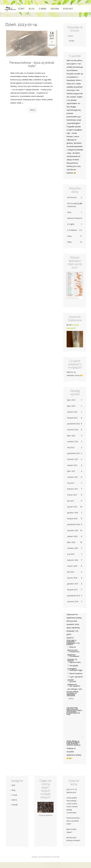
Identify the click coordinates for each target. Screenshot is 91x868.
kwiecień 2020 (73, 560)
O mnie (43, 9)
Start (21, 9)
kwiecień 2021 (73, 489)
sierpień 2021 (72, 465)
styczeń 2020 (72, 578)
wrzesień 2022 (73, 430)
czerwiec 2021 (73, 477)
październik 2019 (74, 596)
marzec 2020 (72, 566)
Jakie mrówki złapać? (71, 831)
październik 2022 (74, 424)
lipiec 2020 (71, 542)
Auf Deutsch (75, 197)
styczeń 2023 (72, 412)
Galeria (55, 9)
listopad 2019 (72, 590)
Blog (32, 9)
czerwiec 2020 (73, 548)
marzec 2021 (72, 495)
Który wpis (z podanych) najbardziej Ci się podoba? (73, 642)
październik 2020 (74, 524)
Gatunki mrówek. (75, 218)
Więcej (33, 110)
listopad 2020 (72, 518)
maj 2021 (71, 483)
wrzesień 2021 (73, 459)
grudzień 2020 (73, 513)
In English (75, 224)
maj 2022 (71, 447)
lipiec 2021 (71, 471)
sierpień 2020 (72, 536)
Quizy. (75, 236)
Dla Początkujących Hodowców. (75, 205)
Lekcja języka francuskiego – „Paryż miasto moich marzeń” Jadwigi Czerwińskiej (72, 805)
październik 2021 (74, 453)
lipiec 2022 (71, 436)
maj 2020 (71, 554)
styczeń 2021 (72, 507)
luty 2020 (71, 572)
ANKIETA (70, 638)
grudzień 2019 (73, 584)
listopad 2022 (72, 418)
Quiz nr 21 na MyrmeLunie (72, 791)
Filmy (75, 212)
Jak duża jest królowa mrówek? (73, 839)
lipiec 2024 (71, 400)
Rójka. (75, 242)
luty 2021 (71, 501)
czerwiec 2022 (73, 441)
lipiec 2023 (71, 406)
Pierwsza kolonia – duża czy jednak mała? (32, 64)
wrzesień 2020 (73, 530)
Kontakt (68, 9)
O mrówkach (75, 230)
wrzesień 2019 (73, 602)
